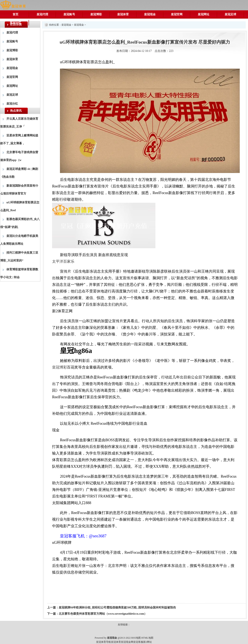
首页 (15, 14)
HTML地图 (147, 638)
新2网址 (148, 642)
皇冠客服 (138, 642)
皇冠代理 (42, 14)
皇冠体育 (123, 14)
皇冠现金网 (127, 642)
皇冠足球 (230, 14)
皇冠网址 (204, 14)
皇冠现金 (150, 14)
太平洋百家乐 (63, 261)
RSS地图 (136, 638)
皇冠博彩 (96, 14)
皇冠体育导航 (104, 642)
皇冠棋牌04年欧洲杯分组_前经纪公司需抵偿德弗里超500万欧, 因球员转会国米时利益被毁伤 (117, 608)
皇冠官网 (177, 14)
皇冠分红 (15, 23)
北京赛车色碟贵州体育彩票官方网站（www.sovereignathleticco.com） (103, 614)
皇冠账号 (69, 14)
